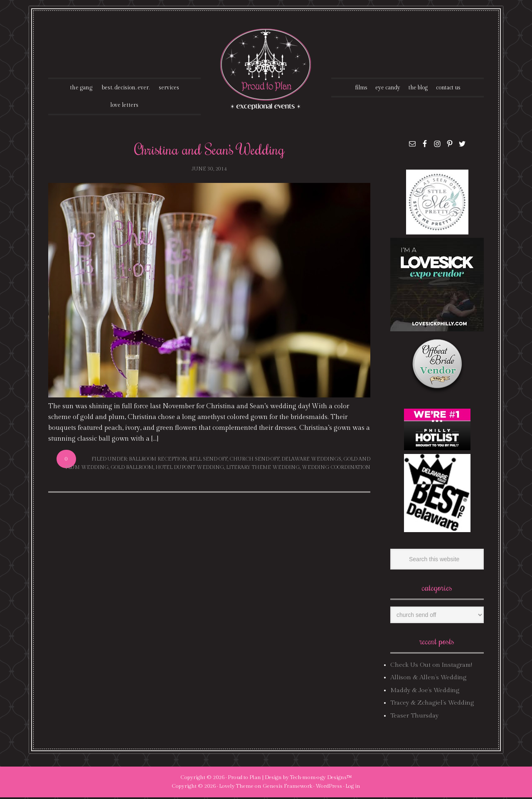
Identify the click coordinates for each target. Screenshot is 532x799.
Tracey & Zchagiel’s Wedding (432, 704)
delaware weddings (311, 461)
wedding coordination (336, 469)
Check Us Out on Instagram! (431, 667)
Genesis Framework (287, 788)
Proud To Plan (266, 69)
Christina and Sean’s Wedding (209, 150)
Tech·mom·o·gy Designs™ (321, 779)
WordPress (329, 788)
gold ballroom (132, 469)
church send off (254, 461)
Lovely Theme (236, 788)
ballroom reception (158, 461)
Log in (353, 788)
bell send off (208, 461)
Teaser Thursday (414, 717)
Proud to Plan (244, 779)
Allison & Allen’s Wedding (428, 679)
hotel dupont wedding (190, 469)
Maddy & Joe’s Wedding (425, 692)
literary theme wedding (263, 469)
